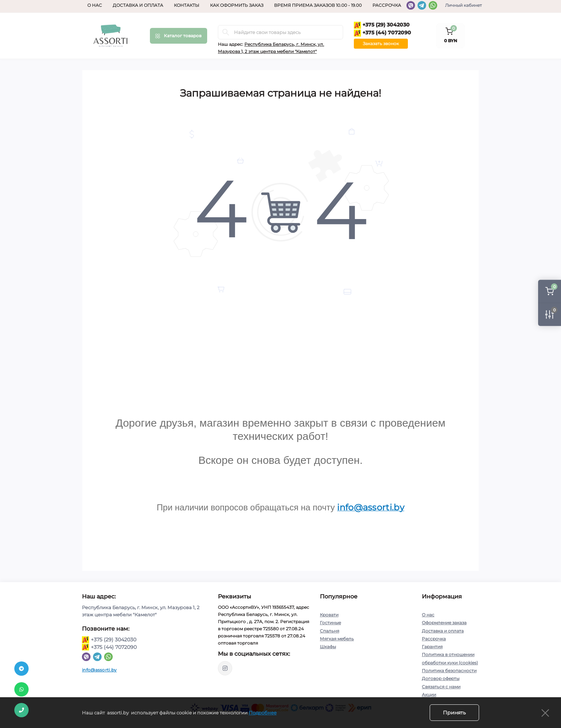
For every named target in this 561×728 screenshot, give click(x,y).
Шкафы (328, 646)
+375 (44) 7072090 (382, 33)
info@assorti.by (99, 670)
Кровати (329, 615)
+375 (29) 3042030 (382, 25)
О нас (95, 5)
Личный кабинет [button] (464, 5)
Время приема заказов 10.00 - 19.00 (318, 5)
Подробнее (263, 713)
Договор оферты (441, 678)
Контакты (187, 5)
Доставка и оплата (138, 5)
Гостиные (330, 623)
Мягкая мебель (337, 638)
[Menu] (179, 36)
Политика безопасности (449, 670)
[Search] (226, 32)
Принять (454, 713)
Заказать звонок (381, 43)
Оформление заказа (444, 623)
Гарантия (432, 646)
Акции (429, 693)
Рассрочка (387, 5)
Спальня (330, 630)
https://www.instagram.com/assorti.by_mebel (225, 668)
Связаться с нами (441, 686)
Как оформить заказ (237, 5)
